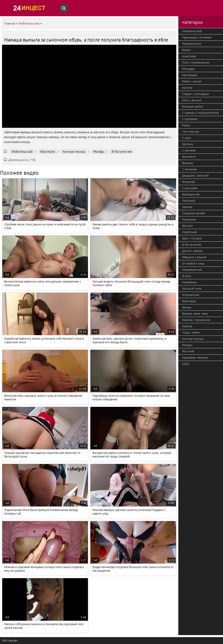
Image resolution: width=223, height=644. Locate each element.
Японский (189, 182)
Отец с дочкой (192, 100)
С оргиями (189, 150)
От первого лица (193, 263)
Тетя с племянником (196, 63)
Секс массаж (191, 132)
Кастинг (187, 88)
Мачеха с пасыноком (196, 320)
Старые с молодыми (196, 94)
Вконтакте (48, 152)
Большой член (192, 289)
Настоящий (189, 75)
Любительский (22, 152)
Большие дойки (193, 107)
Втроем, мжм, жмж (195, 314)
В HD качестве (122, 152)
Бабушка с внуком (194, 257)
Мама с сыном (192, 81)
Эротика (188, 144)
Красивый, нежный (195, 358)
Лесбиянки (189, 282)
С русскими (190, 188)
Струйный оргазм (193, 213)
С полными (189, 169)
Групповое (189, 301)
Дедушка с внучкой (195, 176)
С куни (187, 138)
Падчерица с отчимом (197, 37)
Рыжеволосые (192, 44)
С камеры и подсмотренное (201, 113)
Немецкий (189, 220)
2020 (186, 364)
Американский (192, 270)
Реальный (189, 201)
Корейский (189, 232)
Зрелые (187, 207)
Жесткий (188, 351)
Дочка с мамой (192, 251)
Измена (187, 326)
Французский (191, 194)
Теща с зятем (191, 333)
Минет (186, 50)
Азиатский (189, 56)
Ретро (186, 125)
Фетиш (187, 307)
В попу (187, 276)
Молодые (188, 69)
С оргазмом (190, 119)
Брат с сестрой (192, 238)
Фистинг (188, 226)
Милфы (99, 152)
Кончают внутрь (74, 152)
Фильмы (188, 163)
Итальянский (191, 295)
